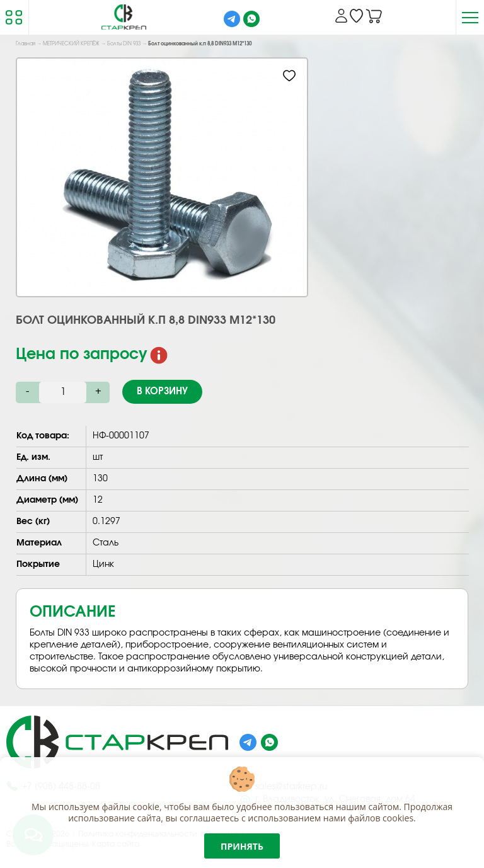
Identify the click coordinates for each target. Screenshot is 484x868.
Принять (242, 846)
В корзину (162, 391)
